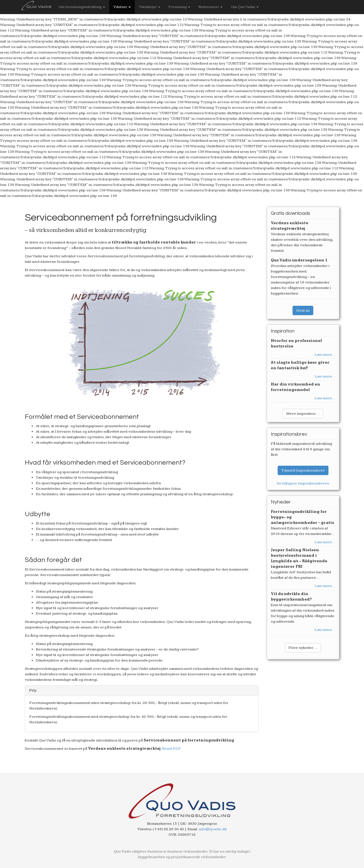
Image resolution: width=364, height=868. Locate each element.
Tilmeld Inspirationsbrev (303, 470)
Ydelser (122, 7)
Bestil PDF (172, 749)
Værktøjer (150, 7)
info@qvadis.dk (213, 829)
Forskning (179, 7)
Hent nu (303, 310)
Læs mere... (325, 355)
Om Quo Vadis (245, 7)
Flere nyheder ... (303, 648)
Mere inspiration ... (303, 414)
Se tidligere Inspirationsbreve (303, 483)
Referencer (211, 7)
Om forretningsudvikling (82, 7)
